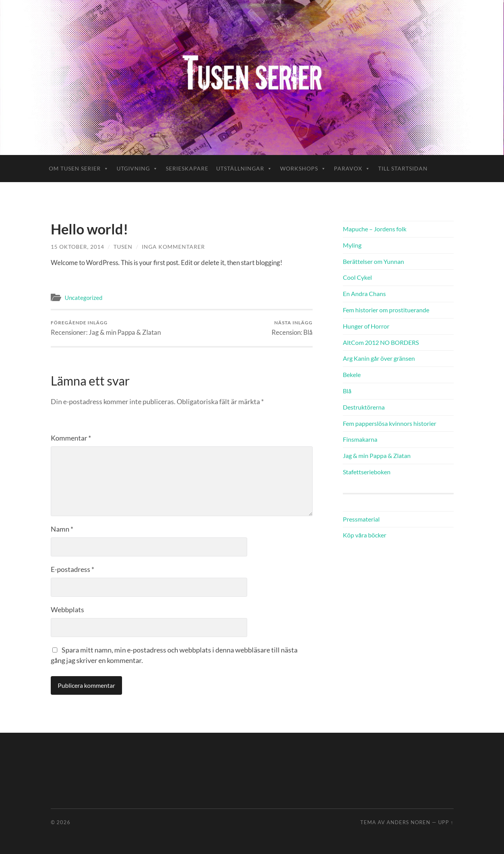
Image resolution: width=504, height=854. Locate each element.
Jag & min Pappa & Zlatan (377, 455)
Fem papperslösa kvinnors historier (390, 423)
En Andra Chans (364, 294)
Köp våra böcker (365, 535)
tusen (123, 247)
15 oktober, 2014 (77, 247)
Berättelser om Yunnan (373, 261)
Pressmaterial (361, 519)
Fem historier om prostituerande (386, 310)
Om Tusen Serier (79, 168)
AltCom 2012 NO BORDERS (381, 342)
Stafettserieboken (367, 472)
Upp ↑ (446, 822)
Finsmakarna (360, 439)
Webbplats (67, 610)
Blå (347, 391)
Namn (62, 529)
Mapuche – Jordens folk (375, 229)
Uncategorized (83, 298)
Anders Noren (409, 822)
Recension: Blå (292, 328)
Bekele (352, 374)
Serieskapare (187, 168)
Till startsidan (403, 168)
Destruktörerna (364, 407)
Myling (352, 245)
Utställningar (244, 168)
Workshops (303, 168)
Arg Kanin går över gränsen (379, 358)
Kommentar (71, 438)
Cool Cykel (357, 277)
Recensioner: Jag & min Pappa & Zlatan (106, 328)
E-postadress (72, 569)
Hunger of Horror (366, 326)
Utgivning (137, 168)
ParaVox (352, 168)
